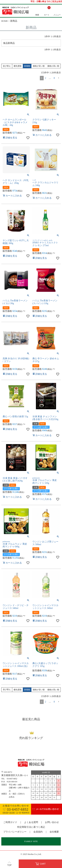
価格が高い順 (53, 67)
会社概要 (54, 832)
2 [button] (46, 79)
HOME (5, 21)
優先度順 (18, 67)
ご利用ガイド (10, 823)
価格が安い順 (39, 67)
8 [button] (54, 79)
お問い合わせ (52, 823)
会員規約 (38, 832)
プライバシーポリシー (15, 832)
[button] (59, 79)
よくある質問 (31, 823)
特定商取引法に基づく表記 (31, 828)
